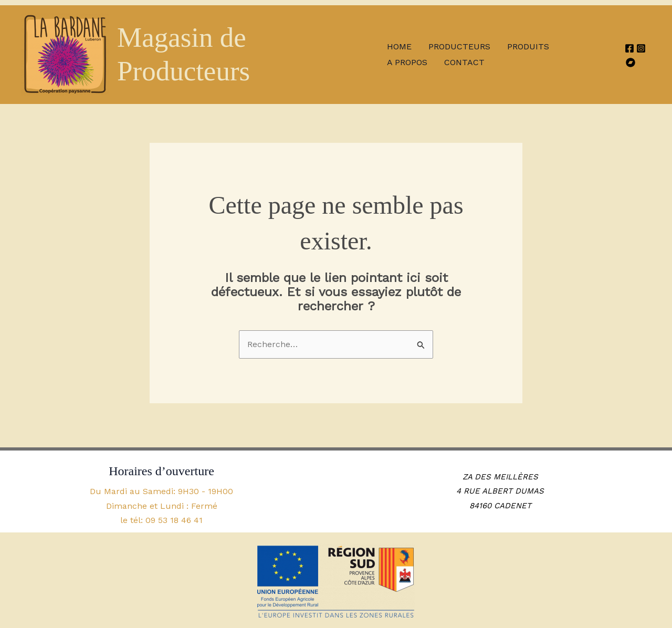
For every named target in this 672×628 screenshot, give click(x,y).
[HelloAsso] (631, 62)
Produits (528, 46)
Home (399, 46)
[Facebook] (629, 48)
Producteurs (459, 46)
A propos (407, 62)
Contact (464, 62)
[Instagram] (641, 48)
